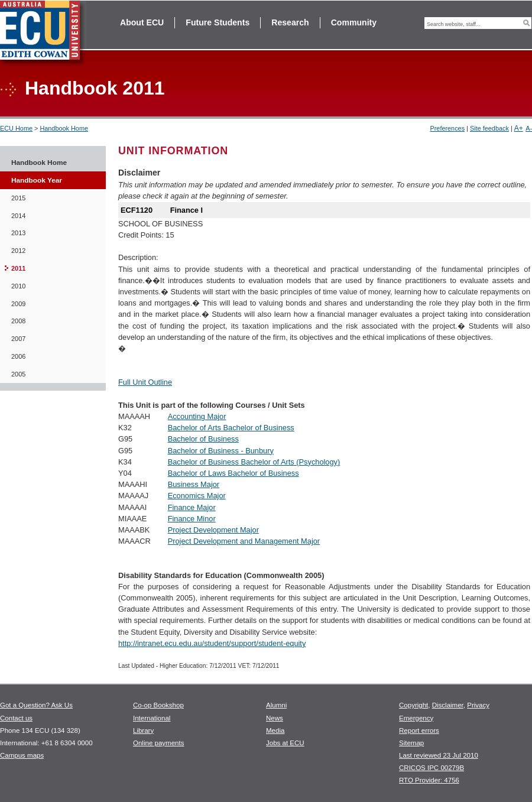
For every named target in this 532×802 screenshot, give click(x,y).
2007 (18, 339)
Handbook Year (37, 180)
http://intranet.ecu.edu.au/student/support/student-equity (212, 643)
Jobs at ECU (285, 743)
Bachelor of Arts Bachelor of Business (231, 428)
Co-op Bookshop (158, 705)
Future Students (218, 22)
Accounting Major (197, 416)
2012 (18, 251)
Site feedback (489, 128)
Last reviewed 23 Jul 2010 (439, 755)
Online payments (158, 743)
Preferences (447, 128)
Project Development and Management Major (244, 541)
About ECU (142, 22)
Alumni (276, 705)
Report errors (419, 730)
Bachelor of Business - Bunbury (221, 451)
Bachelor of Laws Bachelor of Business (233, 473)
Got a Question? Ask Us (36, 705)
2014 (18, 216)
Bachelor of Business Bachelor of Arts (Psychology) (254, 462)
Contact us (16, 718)
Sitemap (411, 743)
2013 (18, 233)
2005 (18, 374)
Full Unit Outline (145, 382)
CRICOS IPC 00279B (432, 768)
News (275, 718)
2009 (18, 304)
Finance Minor (192, 519)
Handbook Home (64, 128)
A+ (519, 128)
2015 (18, 198)
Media (275, 730)
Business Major (194, 484)
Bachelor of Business (203, 439)
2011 (18, 268)
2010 (18, 286)
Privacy (478, 705)
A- (529, 128)
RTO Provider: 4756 (429, 780)
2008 (18, 321)
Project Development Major (213, 530)
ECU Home (16, 128)
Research (290, 22)
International (152, 718)
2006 (18, 356)
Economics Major (197, 496)
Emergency (416, 718)
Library (143, 730)
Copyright (413, 705)
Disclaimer (448, 705)
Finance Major (192, 507)
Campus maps (22, 755)
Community (354, 22)
